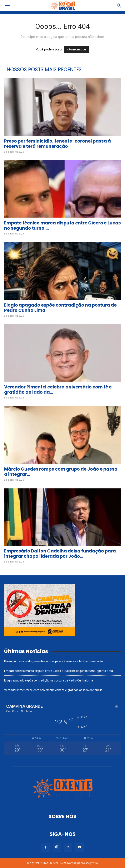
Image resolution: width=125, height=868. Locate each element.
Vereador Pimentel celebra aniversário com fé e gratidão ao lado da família (53, 690)
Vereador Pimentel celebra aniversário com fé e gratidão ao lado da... (58, 390)
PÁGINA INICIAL (77, 50)
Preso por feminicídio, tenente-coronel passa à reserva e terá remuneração (57, 144)
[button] (7, 6)
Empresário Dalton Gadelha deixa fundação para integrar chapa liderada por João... (60, 554)
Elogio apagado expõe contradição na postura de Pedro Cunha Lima (60, 308)
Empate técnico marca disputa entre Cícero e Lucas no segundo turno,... (62, 225)
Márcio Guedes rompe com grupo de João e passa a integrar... (61, 472)
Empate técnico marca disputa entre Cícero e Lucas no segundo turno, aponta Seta (59, 671)
